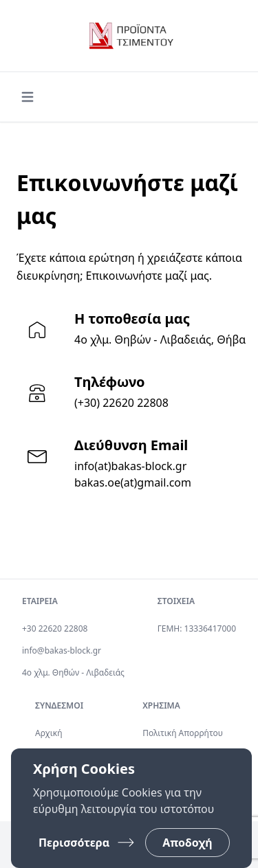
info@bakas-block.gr (62, 650)
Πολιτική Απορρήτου (183, 733)
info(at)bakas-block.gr (130, 466)
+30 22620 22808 (55, 628)
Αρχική (49, 733)
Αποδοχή (187, 843)
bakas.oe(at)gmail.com (133, 482)
